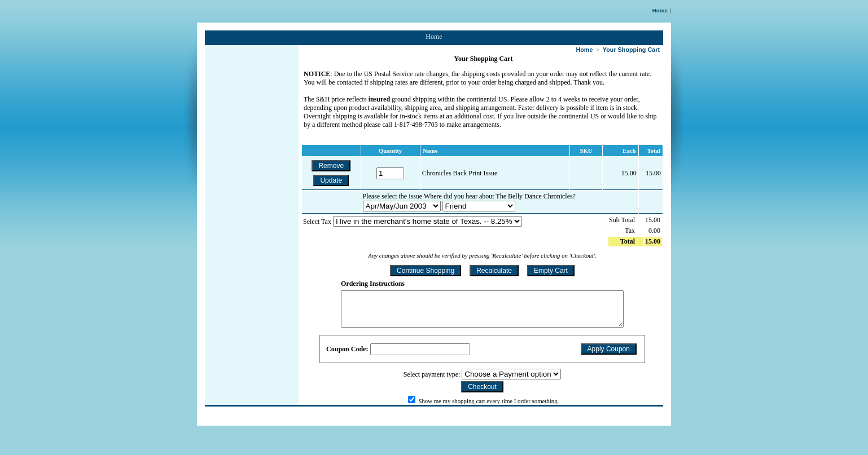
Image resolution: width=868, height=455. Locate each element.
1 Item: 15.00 (647, 34)
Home (660, 10)
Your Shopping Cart (631, 50)
